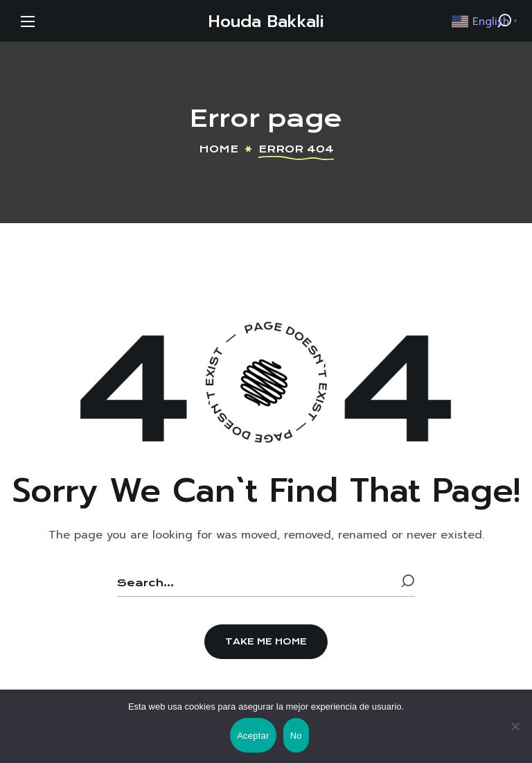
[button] (266, 642)
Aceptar (253, 736)
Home (219, 149)
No (296, 736)
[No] (515, 726)
